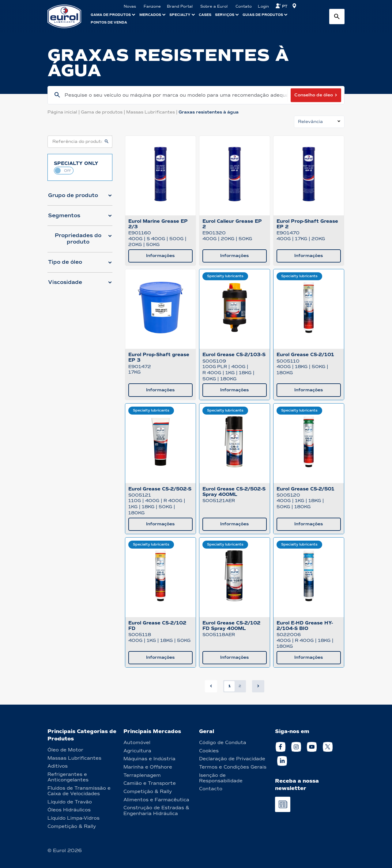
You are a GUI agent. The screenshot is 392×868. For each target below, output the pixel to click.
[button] (80, 198)
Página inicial (64, 112)
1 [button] (230, 686)
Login (263, 6)
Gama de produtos (104, 112)
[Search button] (337, 17)
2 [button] (240, 686)
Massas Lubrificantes (152, 112)
